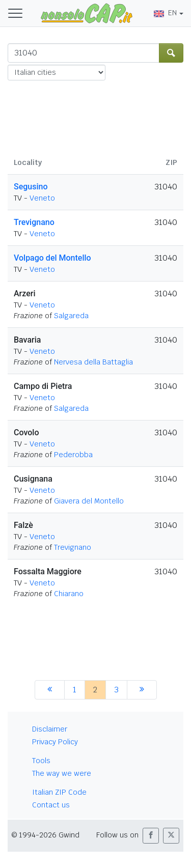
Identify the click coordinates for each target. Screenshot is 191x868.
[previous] (50, 690)
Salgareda (71, 316)
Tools (41, 761)
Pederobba (73, 455)
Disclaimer (50, 729)
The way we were (62, 773)
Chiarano (69, 594)
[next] (142, 690)
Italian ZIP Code (59, 792)
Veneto (42, 198)
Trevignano (34, 222)
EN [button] (165, 13)
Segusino (31, 187)
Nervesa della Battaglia (93, 362)
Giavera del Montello (89, 501)
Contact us (51, 805)
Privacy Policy (55, 742)
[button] (151, 836)
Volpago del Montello (52, 258)
